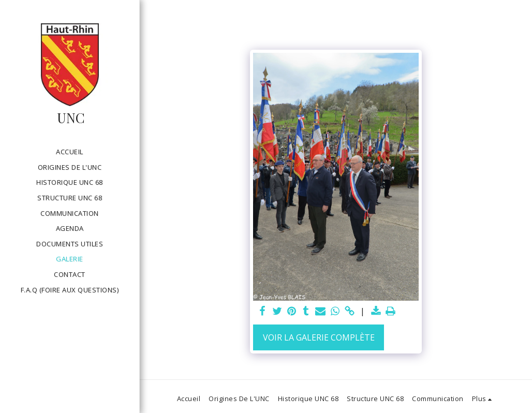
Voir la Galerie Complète (319, 337)
